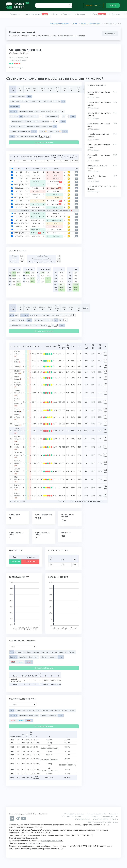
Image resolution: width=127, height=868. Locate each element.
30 (24, 116)
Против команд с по (58, 117)
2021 (17, 101)
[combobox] (54, 5)
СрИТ (63, 347)
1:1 (76, 201)
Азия (75, 23)
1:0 (76, 185)
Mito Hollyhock (18, 478)
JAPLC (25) (19, 236)
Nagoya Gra (36, 179)
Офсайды (42, 89)
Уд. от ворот (59, 652)
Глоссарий (114, 814)
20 (21, 116)
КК (66, 652)
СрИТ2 (68, 347)
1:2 (76, 191)
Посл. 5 (48, 347)
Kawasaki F (36, 220)
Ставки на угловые (110, 817)
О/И (55, 347)
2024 (33, 101)
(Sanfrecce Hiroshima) (19, 53)
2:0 (76, 182)
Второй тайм (34, 111)
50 (32, 116)
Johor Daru (56, 185)
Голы (13, 89)
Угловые (27, 89)
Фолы (50, 89)
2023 (28, 101)
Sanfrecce (56, 172)
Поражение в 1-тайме (32, 126)
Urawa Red (56, 230)
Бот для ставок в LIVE (97, 814)
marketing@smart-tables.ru (52, 841)
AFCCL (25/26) (19, 185)
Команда (18, 347)
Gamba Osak (56, 182)
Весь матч (13, 111)
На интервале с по (52, 111)
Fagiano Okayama (18, 438)
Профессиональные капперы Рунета (102, 822)
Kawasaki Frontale (18, 462)
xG (20, 89)
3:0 (76, 230)
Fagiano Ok (56, 201)
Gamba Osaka (17, 410)
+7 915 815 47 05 (34, 843)
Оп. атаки (79, 89)
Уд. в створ (57, 89)
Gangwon (56, 233)
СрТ (59, 347)
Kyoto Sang (56, 191)
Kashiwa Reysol (17, 486)
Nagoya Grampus (18, 383)
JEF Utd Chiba (17, 470)
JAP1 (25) (19, 217)
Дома (13, 96)
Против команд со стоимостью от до (33, 136)
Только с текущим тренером (20, 131)
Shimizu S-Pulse (17, 416)
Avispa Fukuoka (17, 494)
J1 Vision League (16, 68)
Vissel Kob (36, 172)
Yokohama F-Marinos (18, 454)
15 (17, 116)
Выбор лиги (14, 106)
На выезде (21, 96)
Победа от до (50, 121)
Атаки (72, 89)
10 (14, 116)
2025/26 (52, 101)
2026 (59, 101)
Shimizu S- (36, 175)
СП (80, 347)
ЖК (35, 89)
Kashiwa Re (36, 236)
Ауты (65, 89)
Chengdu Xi (36, 223)
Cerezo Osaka (17, 446)
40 (28, 116)
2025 (46, 101)
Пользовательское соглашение (75, 817)
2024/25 (40, 101)
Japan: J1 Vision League (91, 23)
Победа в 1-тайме (16, 126)
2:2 (76, 198)
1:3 (76, 207)
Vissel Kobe (17, 361)
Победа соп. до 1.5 (32, 121)
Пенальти (72, 652)
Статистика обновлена (44, 142)
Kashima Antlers (17, 353)
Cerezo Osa (36, 195)
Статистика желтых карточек (106, 819)
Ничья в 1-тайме (46, 126)
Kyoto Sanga (17, 378)
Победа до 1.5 (17, 121)
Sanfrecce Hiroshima (18, 430)
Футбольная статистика (59, 23)
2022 (22, 101)
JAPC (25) (19, 226)
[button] (100, 5)
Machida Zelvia (17, 372)
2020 (12, 101)
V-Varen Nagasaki (18, 392)
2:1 (76, 172)
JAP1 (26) (19, 172)
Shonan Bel (56, 217)
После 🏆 (44, 131)
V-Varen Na (36, 207)
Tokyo (16, 366)
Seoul (36, 198)
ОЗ (73, 347)
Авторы (95, 817)
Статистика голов (83, 819)
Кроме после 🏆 (55, 131)
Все (29, 96)
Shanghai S (56, 214)
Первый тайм (23, 111)
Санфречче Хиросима (25, 50)
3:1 (76, 175)
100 (36, 116)
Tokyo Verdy (17, 424)
